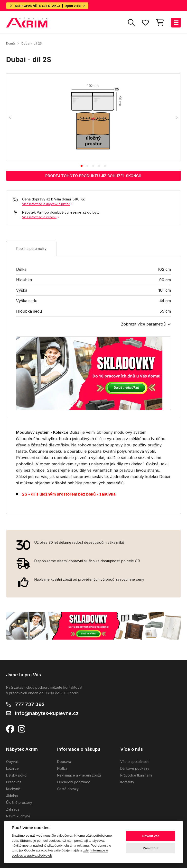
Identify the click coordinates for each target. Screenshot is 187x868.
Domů (10, 43)
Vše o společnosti (135, 762)
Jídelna (12, 796)
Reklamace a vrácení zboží (79, 775)
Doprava (64, 762)
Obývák (12, 762)
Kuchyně (13, 789)
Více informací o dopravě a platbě (47, 204)
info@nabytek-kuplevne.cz (47, 713)
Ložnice (12, 768)
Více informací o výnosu (41, 217)
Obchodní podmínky (74, 782)
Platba (62, 768)
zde (86, 850)
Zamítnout (151, 848)
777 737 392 (30, 704)
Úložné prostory (19, 802)
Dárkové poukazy (135, 768)
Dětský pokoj (17, 775)
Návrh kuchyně (18, 816)
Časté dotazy (68, 789)
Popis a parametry (31, 249)
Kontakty (127, 782)
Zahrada (13, 809)
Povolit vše (151, 836)
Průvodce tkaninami (136, 775)
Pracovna (14, 782)
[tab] (82, 166)
